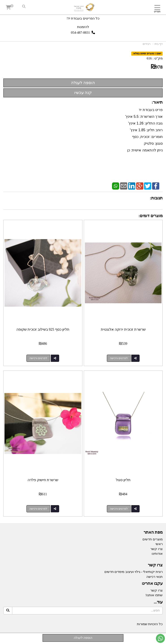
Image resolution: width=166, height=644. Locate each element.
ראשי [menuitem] (159, 544)
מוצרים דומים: (151, 216)
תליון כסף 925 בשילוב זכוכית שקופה (43, 329)
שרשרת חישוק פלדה (43, 480)
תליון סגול (123, 480)
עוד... (158, 602)
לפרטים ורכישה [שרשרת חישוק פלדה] (38, 509)
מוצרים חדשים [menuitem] (153, 539)
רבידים (147, 44)
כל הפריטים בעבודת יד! (83, 18)
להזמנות (83, 27)
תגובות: (156, 198)
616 (149, 58)
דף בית (159, 44)
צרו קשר (155, 565)
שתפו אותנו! (154, 595)
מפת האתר (153, 532)
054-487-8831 (81, 33)
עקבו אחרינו (152, 584)
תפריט (157, 11)
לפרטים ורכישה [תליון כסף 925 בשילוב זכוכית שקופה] (38, 358)
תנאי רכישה (154, 577)
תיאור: (157, 102)
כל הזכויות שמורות (150, 624)
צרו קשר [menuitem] (156, 549)
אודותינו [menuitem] (157, 554)
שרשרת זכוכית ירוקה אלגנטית (123, 329)
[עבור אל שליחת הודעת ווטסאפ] (160, 638)
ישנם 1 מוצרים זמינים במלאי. (147, 54)
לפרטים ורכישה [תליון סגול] (119, 509)
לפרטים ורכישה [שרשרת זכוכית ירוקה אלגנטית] (119, 358)
